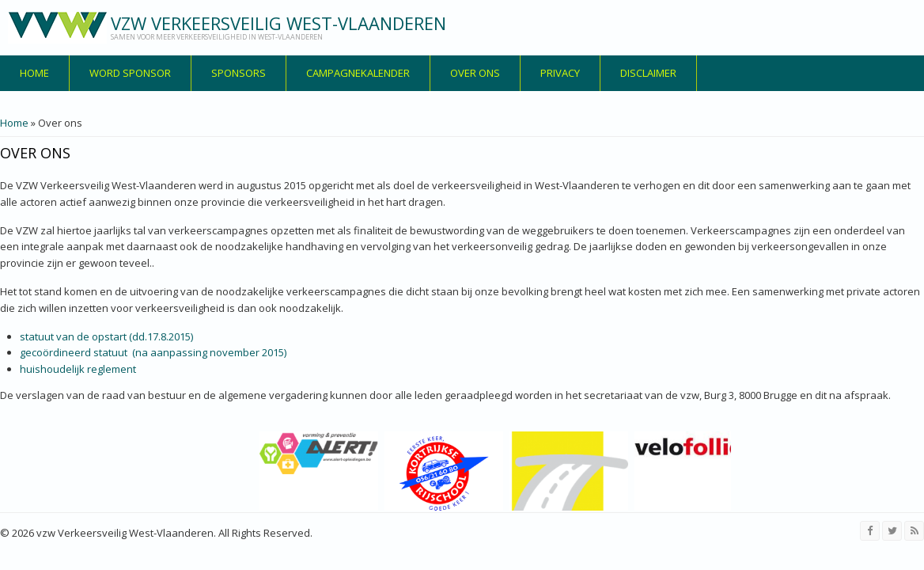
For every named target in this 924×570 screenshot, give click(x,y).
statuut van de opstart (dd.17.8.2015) (106, 336)
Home (34, 73)
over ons (475, 73)
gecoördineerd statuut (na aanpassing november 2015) (153, 352)
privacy (560, 73)
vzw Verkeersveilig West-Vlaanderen (278, 23)
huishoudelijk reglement (78, 369)
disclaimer (648, 73)
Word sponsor (130, 73)
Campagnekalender (358, 73)
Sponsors (239, 73)
